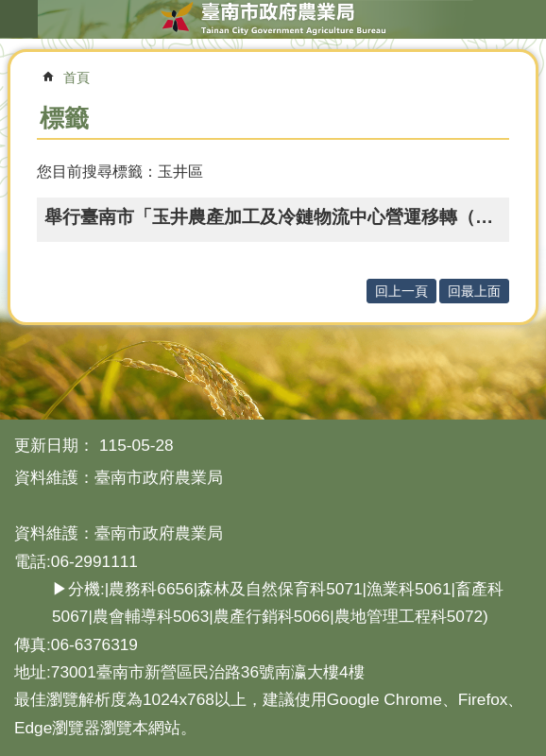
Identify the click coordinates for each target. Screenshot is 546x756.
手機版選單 (19, 19)
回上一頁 (401, 291)
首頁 (77, 77)
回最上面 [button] (474, 291)
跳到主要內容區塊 (10, 10)
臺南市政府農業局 (273, 19)
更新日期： (54, 445)
